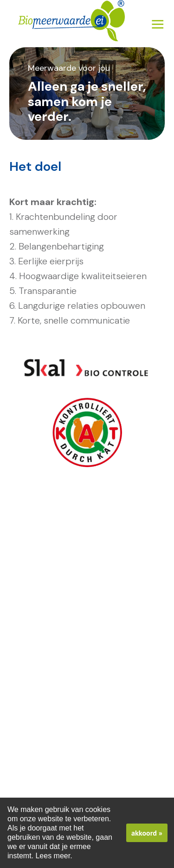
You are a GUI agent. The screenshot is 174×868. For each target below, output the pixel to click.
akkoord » (147, 833)
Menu (158, 24)
